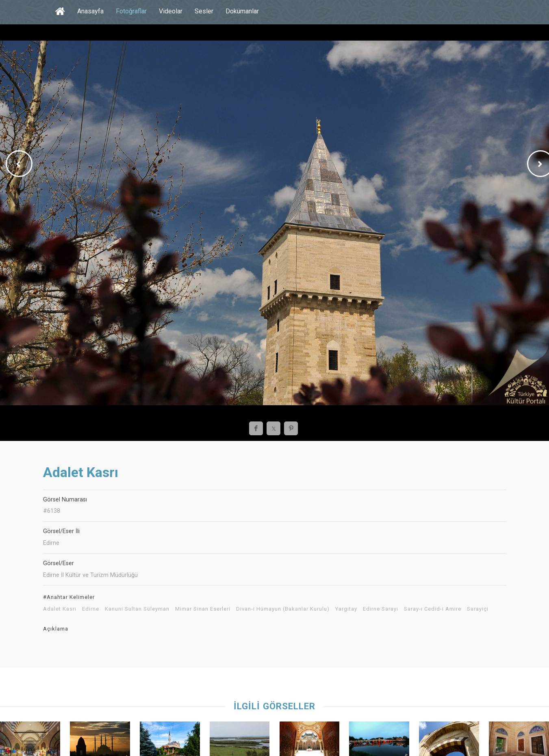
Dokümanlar (242, 11)
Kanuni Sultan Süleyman (137, 609)
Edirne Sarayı (381, 609)
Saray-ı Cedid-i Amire (433, 609)
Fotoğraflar (131, 11)
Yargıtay (346, 609)
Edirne (91, 609)
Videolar (171, 11)
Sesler (204, 11)
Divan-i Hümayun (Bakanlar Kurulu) (283, 609)
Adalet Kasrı (60, 609)
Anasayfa (90, 11)
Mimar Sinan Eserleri (203, 609)
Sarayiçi (478, 609)
